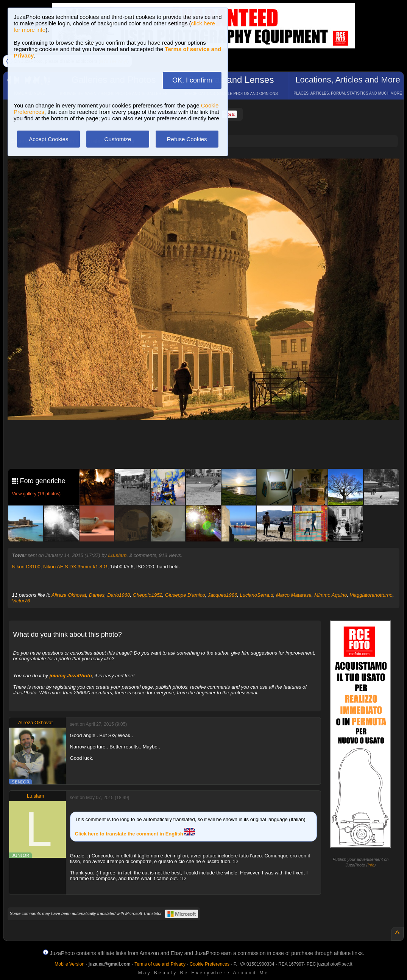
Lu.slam (117, 555)
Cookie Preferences (210, 964)
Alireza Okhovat (69, 595)
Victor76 (21, 601)
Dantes (97, 595)
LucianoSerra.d (256, 595)
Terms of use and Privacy (160, 964)
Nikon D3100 (26, 567)
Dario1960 (119, 595)
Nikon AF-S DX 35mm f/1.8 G (75, 567)
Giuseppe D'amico (185, 595)
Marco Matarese (294, 595)
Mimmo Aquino (331, 595)
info (371, 865)
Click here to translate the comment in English (135, 834)
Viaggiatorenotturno (371, 595)
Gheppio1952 (148, 595)
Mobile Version (69, 964)
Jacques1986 (222, 595)
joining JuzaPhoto (71, 676)
